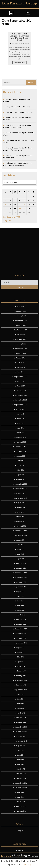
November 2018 (21, 750)
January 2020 (21, 698)
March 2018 (21, 787)
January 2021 (21, 651)
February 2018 (21, 792)
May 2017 (21, 829)
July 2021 (21, 633)
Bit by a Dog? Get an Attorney (18, 107)
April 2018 (21, 782)
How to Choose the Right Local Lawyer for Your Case (17, 126)
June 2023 (21, 558)
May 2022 (21, 595)
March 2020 (21, 689)
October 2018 (21, 754)
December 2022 (21, 567)
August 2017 (21, 820)
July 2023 (21, 553)
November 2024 (21, 521)
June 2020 (21, 680)
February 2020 (21, 694)
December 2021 (21, 619)
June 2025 (21, 507)
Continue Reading (20, 71)
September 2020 (21, 670)
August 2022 (21, 581)
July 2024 (21, 535)
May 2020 (21, 684)
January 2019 (21, 740)
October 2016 (21, 857)
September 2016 (21, 862)
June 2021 (21, 637)
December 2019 (21, 703)
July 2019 (21, 717)
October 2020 (21, 665)
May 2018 (21, 778)
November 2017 (21, 806)
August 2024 (21, 530)
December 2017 (21, 801)
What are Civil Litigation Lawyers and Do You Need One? (19, 62)
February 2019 (21, 736)
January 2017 (21, 848)
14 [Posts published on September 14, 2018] (24, 204)
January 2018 (21, 796)
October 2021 (21, 623)
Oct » (11, 221)
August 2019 (21, 712)
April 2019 (21, 731)
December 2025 (21, 493)
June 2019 (21, 722)
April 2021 (21, 647)
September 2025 (21, 502)
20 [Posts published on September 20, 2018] (20, 209)
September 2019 (21, 708)
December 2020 (21, 656)
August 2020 (21, 675)
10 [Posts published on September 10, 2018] (6, 204)
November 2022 (21, 572)
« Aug (5, 221)
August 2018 (21, 764)
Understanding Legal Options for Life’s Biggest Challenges (18, 164)
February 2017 (21, 843)
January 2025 (21, 516)
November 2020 (21, 661)
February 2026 (21, 483)
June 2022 (21, 591)
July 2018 (21, 768)
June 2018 (21, 773)
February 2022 (21, 609)
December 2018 (21, 745)
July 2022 (21, 586)
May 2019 (21, 726)
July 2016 (21, 866)
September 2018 (21, 759)
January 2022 (21, 614)
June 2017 (21, 824)
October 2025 (21, 497)
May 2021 (21, 642)
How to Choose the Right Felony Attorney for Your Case (18, 149)
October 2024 (21, 525)
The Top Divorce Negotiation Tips (19, 112)
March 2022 (21, 605)
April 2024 (21, 544)
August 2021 (21, 628)
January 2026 (21, 488)
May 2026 (21, 479)
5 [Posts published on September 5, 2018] (15, 200)
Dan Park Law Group (20, 3)
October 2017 (21, 810)
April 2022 (21, 600)
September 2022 (21, 577)
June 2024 (21, 539)
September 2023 (21, 549)
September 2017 (21, 815)
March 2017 (21, 838)
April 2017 (21, 834)
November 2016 (21, 852)
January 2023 (21, 563)
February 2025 (21, 511)
